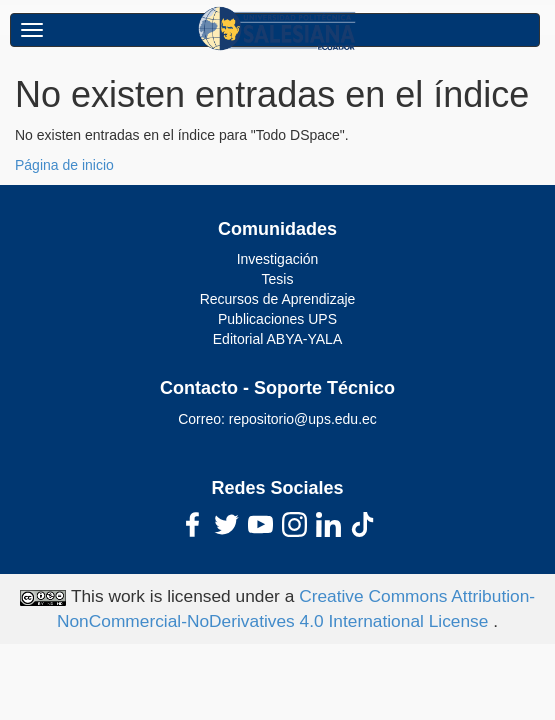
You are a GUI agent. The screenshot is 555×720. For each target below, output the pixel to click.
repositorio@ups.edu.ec (303, 419)
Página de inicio (64, 165)
